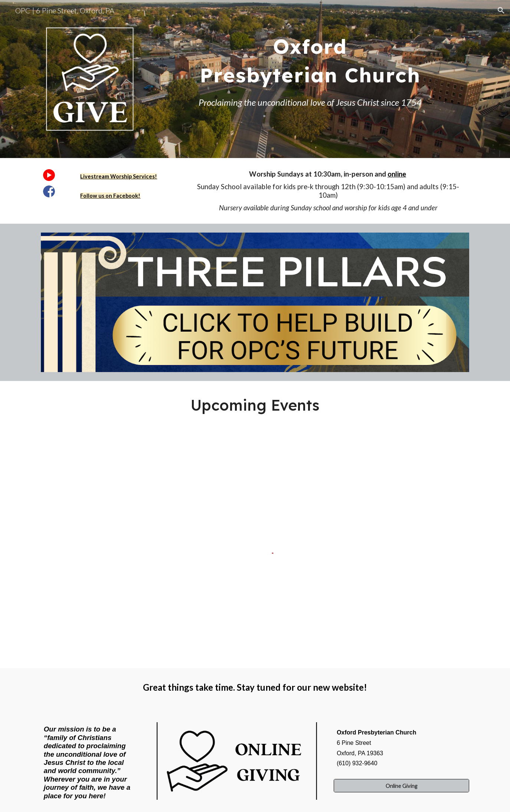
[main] (310, 56)
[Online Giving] (401, 786)
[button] (501, 10)
